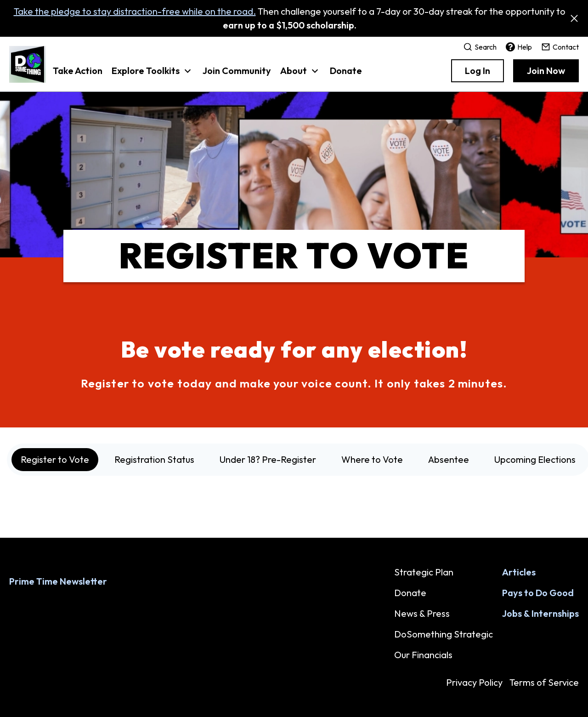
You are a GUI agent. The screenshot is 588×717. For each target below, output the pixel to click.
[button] (153, 75)
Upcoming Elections (535, 459)
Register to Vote (55, 459)
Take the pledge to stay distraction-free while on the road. (135, 11)
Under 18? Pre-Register (268, 459)
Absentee (449, 459)
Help (519, 47)
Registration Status (154, 459)
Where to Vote (372, 459)
